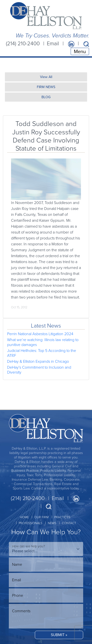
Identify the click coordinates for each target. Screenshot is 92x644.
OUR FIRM (41, 517)
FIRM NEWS (46, 87)
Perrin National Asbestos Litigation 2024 (40, 334)
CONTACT (69, 523)
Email (53, 44)
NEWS (52, 523)
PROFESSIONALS (30, 523)
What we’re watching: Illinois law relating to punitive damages (43, 342)
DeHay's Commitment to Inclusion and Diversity (39, 370)
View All (46, 77)
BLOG (46, 97)
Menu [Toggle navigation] (80, 51)
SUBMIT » (59, 635)
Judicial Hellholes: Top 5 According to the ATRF (42, 353)
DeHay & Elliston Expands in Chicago (38, 361)
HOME (24, 517)
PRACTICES (62, 517)
